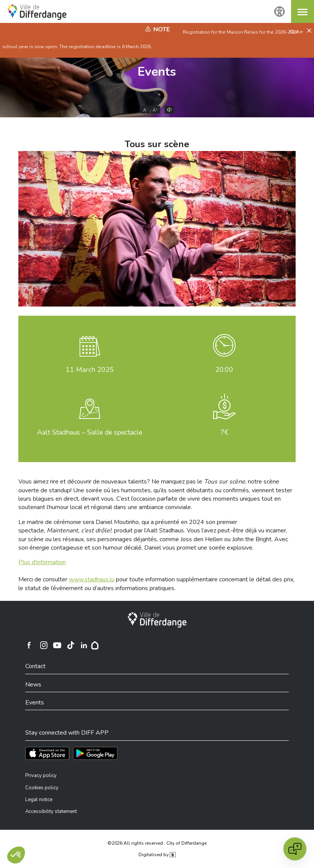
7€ (224, 432)
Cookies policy (42, 788)
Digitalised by (157, 855)
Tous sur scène (157, 144)
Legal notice (39, 800)
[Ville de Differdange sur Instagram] (44, 645)
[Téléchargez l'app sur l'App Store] (47, 753)
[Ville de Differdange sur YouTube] (57, 645)
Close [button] (297, 32)
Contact (35, 666)
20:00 (224, 370)
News (33, 685)
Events (157, 72)
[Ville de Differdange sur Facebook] (29, 645)
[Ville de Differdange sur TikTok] (71, 645)
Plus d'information (42, 562)
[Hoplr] (95, 645)
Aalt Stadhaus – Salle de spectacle (90, 432)
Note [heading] (162, 29)
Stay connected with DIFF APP (67, 733)
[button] (303, 11)
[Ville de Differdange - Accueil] (37, 12)
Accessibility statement (51, 811)
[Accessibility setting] (280, 12)
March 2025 (90, 370)
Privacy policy (41, 776)
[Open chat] (295, 849)
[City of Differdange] (157, 620)
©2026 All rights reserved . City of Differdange (157, 843)
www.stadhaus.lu (92, 579)
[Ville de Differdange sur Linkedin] (84, 645)
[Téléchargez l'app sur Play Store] (95, 753)
